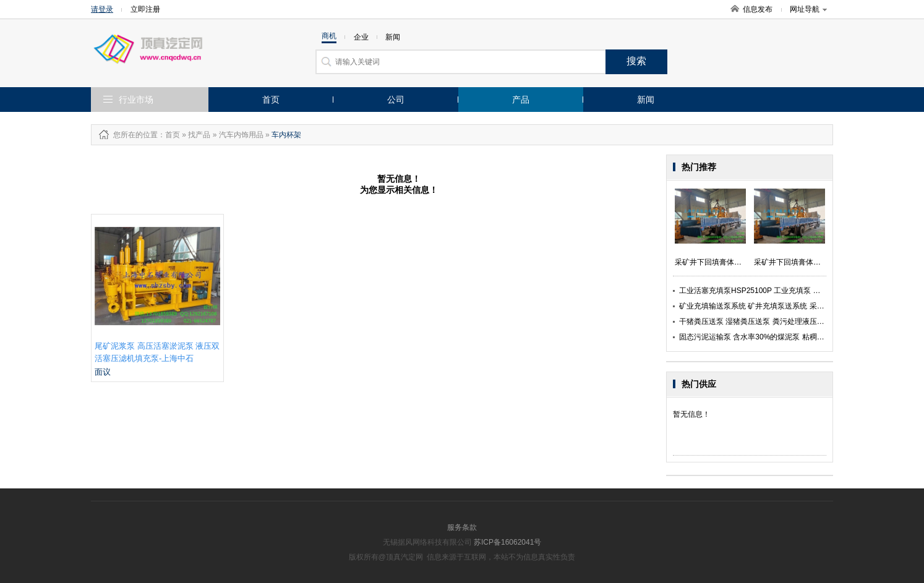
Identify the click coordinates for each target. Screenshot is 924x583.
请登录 (102, 9)
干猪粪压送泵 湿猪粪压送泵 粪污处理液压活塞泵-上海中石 (775, 321)
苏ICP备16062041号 (507, 542)
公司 (396, 100)
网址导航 (808, 9)
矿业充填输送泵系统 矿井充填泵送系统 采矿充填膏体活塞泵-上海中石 (794, 306)
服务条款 (462, 527)
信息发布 (758, 9)
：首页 (169, 135)
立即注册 (145, 9)
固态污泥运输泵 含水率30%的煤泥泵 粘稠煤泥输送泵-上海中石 (783, 337)
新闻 (646, 100)
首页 (271, 100)
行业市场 (136, 100)
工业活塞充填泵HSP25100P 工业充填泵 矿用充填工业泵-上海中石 (788, 291)
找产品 (199, 135)
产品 (521, 100)
